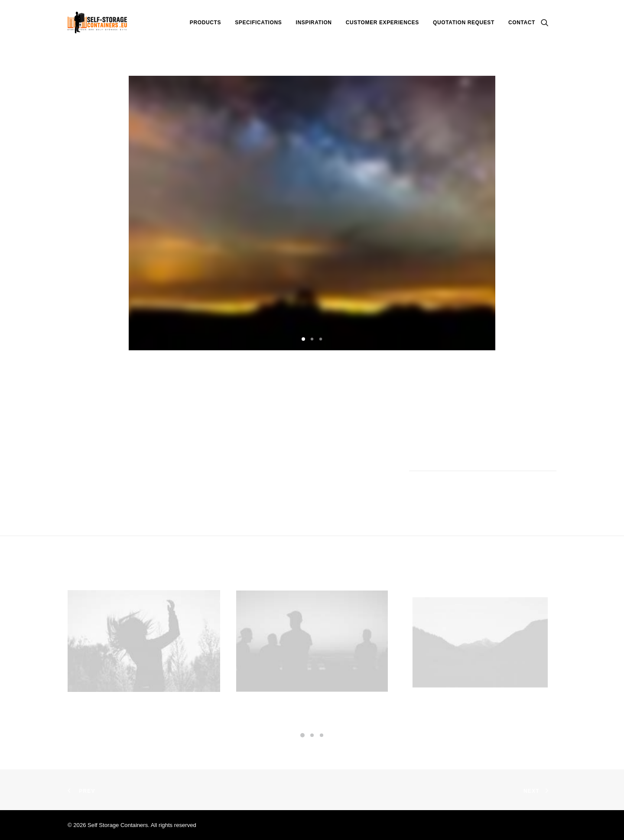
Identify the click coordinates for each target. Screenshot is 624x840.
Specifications (258, 23)
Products (205, 23)
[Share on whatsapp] (514, 488)
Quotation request (464, 23)
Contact (522, 23)
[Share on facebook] (458, 488)
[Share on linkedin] (503, 488)
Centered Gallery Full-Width (312, 692)
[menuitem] (205, 23)
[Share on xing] (537, 488)
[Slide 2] (312, 339)
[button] (549, 23)
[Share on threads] (481, 488)
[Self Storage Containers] (97, 23)
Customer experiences (382, 23)
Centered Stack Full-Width (144, 705)
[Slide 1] (303, 339)
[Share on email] (548, 488)
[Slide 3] (321, 339)
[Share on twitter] (469, 488)
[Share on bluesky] (526, 488)
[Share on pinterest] (492, 488)
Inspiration (314, 23)
